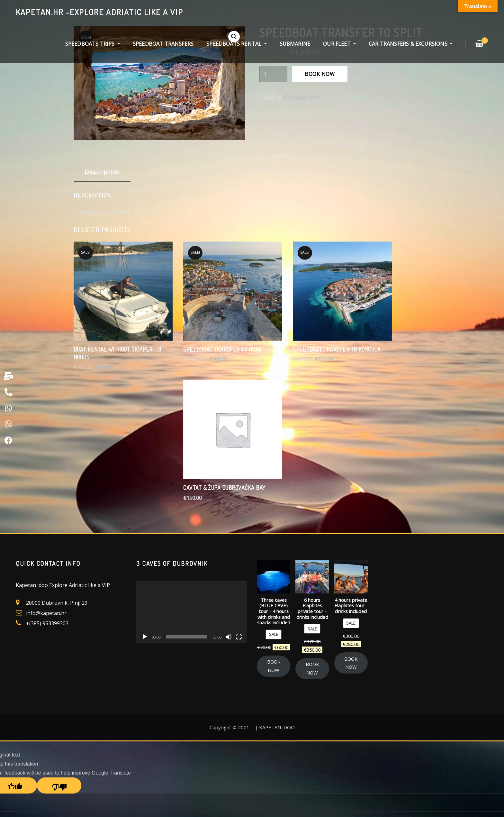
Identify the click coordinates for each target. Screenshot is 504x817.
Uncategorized (301, 97)
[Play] (145, 485)
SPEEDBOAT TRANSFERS (163, 44)
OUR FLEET (339, 44)
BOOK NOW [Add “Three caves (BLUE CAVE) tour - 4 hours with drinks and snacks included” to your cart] (274, 514)
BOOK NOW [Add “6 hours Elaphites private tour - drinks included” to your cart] (312, 517)
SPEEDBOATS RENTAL (236, 44)
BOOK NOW (320, 74)
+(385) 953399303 (47, 472)
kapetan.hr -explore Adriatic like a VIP (99, 12)
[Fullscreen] (239, 485)
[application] (192, 460)
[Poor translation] (59, 634)
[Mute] (229, 485)
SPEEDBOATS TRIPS (93, 44)
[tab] (102, 174)
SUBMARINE (295, 44)
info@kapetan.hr (46, 461)
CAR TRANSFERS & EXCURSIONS (411, 44)
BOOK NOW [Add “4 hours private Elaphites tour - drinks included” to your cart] (351, 511)
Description (102, 172)
